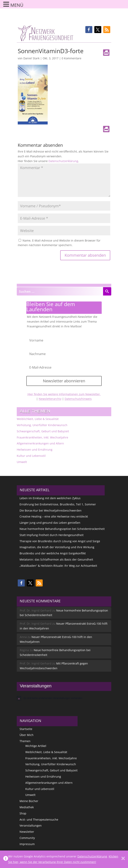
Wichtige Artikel (36, 746)
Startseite (26, 729)
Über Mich (27, 735)
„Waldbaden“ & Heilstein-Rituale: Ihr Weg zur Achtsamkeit (58, 566)
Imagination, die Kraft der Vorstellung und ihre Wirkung (57, 547)
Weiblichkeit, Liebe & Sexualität (38, 419)
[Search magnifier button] (107, 291)
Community (27, 838)
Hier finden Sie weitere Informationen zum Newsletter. (64, 394)
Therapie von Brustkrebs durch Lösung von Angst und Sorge (60, 541)
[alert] (64, 698)
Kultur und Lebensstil (31, 456)
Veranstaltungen (31, 825)
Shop (23, 813)
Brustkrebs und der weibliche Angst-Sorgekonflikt (53, 553)
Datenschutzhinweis (78, 399)
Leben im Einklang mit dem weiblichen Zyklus (50, 498)
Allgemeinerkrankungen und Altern (40, 443)
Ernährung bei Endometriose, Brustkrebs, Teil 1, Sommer (58, 504)
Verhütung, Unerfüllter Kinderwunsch (42, 425)
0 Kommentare (71, 58)
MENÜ (17, 5)
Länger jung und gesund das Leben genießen (50, 523)
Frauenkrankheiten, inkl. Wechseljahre (42, 437)
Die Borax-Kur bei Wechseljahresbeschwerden (51, 510)
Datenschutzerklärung (63, 161)
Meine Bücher (29, 801)
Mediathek (27, 807)
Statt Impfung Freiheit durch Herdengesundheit (52, 535)
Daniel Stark (31, 58)
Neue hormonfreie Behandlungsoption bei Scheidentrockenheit (62, 529)
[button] (89, 30)
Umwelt (22, 462)
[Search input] (60, 291)
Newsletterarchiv (50, 399)
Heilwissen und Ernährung (35, 450)
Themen (25, 741)
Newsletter (27, 832)
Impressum (27, 844)
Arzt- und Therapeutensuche (39, 820)
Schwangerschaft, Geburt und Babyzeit (43, 431)
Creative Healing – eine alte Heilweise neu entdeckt (54, 516)
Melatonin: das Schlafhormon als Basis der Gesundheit (56, 559)
